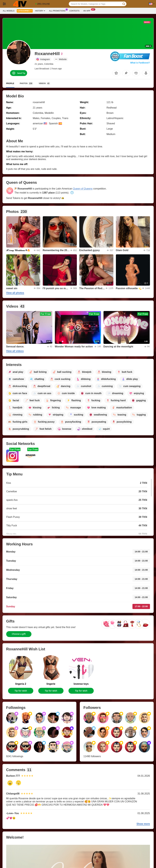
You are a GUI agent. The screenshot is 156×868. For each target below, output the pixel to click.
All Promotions (58, 11)
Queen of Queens (83, 189)
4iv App (88, 11)
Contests (74, 11)
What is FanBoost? (140, 63)
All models (9, 11)
